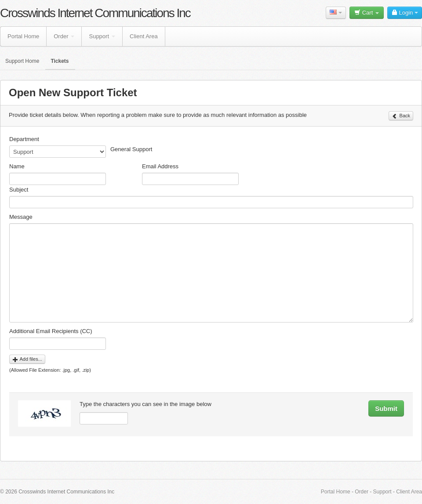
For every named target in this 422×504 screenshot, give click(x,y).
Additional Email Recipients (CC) (51, 331)
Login (405, 13)
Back (401, 116)
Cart (367, 13)
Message (21, 217)
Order (64, 36)
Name (17, 166)
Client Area (144, 36)
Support (102, 36)
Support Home (22, 61)
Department (24, 139)
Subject (19, 190)
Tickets (60, 61)
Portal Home (23, 36)
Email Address (160, 166)
